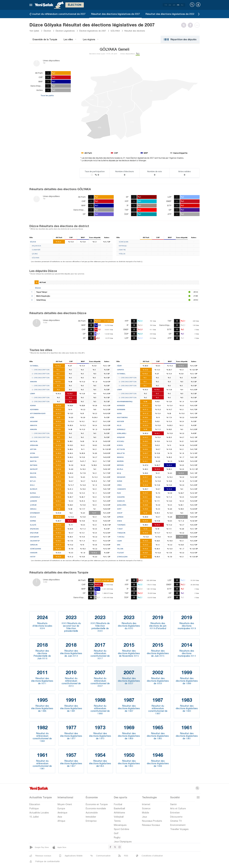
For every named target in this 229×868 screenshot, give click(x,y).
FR (178, 5)
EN (170, 5)
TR (166, 5)
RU (182, 5)
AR (174, 5)
